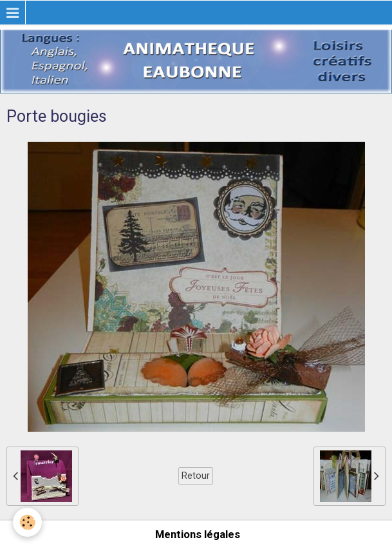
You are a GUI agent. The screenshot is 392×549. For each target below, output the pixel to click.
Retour (196, 476)
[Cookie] (27, 522)
